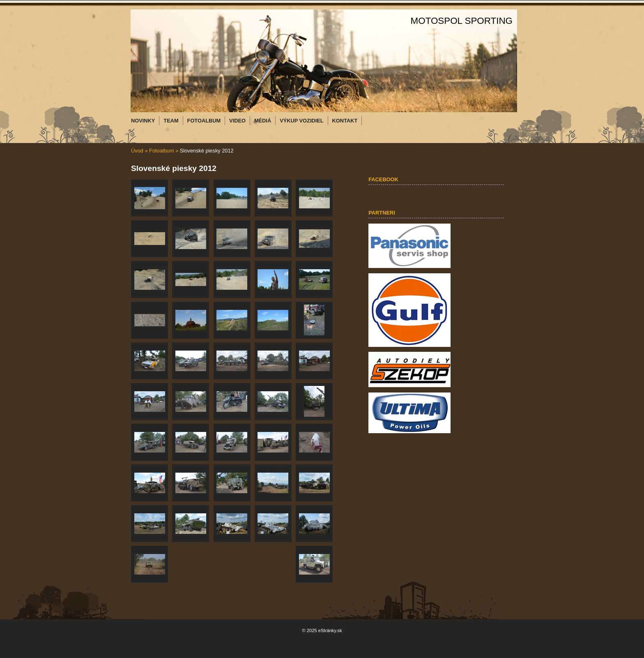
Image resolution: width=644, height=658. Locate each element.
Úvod (137, 151)
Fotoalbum (161, 151)
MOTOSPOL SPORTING (462, 21)
